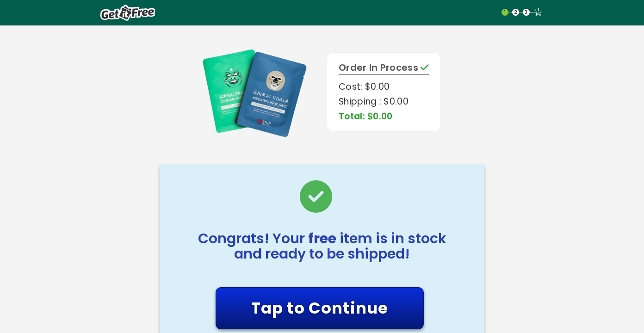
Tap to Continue (320, 308)
